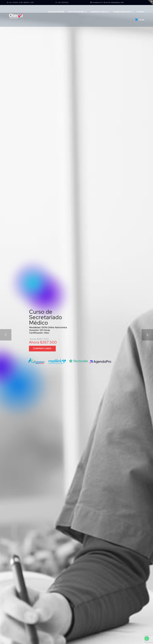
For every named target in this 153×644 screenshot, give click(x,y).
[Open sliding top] (150, 3)
